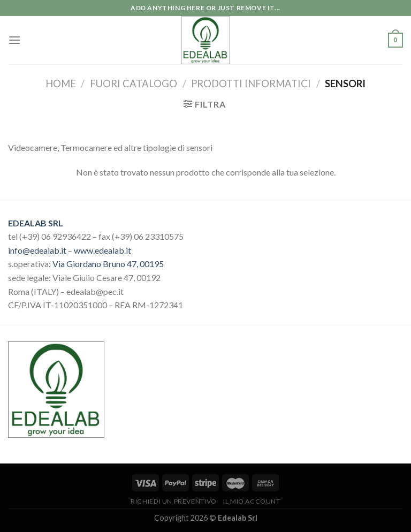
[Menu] (14, 40)
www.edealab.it (102, 250)
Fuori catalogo (134, 83)
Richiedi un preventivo (173, 501)
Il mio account (252, 501)
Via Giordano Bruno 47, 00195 (108, 264)
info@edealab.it (37, 250)
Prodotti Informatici (251, 83)
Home (61, 83)
